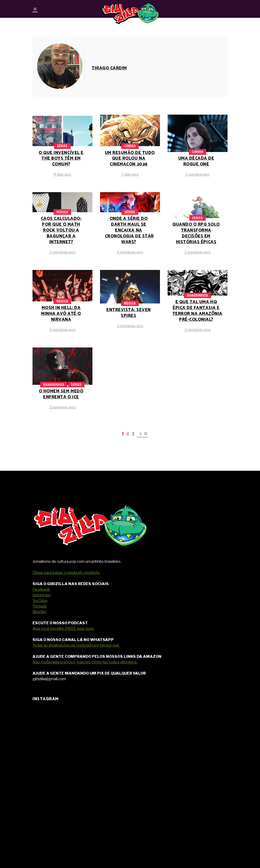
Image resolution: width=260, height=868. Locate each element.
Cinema (130, 146)
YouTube (40, 601)
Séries (62, 146)
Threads (40, 606)
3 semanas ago (62, 330)
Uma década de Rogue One (196, 161)
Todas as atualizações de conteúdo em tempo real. (76, 645)
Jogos (197, 218)
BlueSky (40, 612)
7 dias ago (130, 174)
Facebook (41, 589)
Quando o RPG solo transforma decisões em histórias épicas (196, 233)
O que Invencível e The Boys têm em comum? (61, 159)
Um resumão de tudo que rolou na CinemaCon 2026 (130, 159)
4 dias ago (62, 174)
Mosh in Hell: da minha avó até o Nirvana (61, 314)
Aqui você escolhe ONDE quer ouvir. (63, 629)
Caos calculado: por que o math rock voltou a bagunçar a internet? (61, 230)
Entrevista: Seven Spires (129, 313)
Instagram (42, 595)
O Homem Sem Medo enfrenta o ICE (61, 394)
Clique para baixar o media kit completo (66, 573)
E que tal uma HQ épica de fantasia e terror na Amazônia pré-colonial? (197, 311)
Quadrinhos (197, 295)
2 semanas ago (62, 252)
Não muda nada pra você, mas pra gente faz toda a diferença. (85, 662)
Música (62, 212)
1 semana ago (197, 174)
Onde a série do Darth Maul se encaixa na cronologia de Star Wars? (129, 230)
